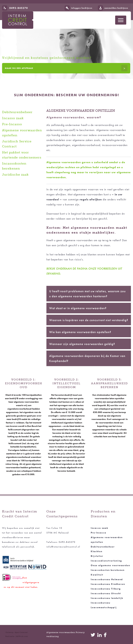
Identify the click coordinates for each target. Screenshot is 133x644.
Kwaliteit (97, 575)
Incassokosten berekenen (108, 570)
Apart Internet (21, 632)
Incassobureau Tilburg (106, 589)
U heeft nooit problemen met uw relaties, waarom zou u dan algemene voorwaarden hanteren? (87, 294)
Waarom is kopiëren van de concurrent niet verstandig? (89, 320)
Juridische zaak (15, 175)
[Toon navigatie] (121, 20)
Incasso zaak (13, 118)
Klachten (97, 551)
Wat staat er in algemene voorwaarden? (78, 308)
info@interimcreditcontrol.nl (63, 547)
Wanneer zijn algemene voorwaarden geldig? (82, 344)
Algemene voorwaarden (61, 632)
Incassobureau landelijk (107, 598)
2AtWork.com (22, 636)
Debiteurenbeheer (17, 112)
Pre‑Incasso (12, 124)
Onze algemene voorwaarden (110, 565)
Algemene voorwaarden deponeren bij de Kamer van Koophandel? (87, 358)
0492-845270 (19, 8)
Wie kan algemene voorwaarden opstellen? (80, 332)
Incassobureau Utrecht (106, 593)
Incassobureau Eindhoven (108, 584)
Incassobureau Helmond (107, 579)
